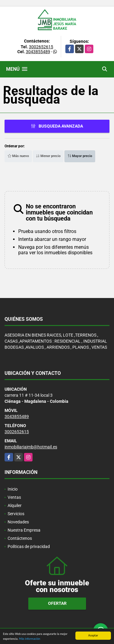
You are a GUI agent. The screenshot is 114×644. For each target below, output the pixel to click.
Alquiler (15, 505)
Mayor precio (80, 156)
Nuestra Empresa (24, 530)
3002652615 (41, 47)
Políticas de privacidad (29, 546)
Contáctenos (20, 538)
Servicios (16, 514)
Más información (29, 639)
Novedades (18, 522)
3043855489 (38, 52)
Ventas (14, 497)
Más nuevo (18, 156)
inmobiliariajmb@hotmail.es (31, 447)
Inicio (13, 489)
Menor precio (48, 156)
